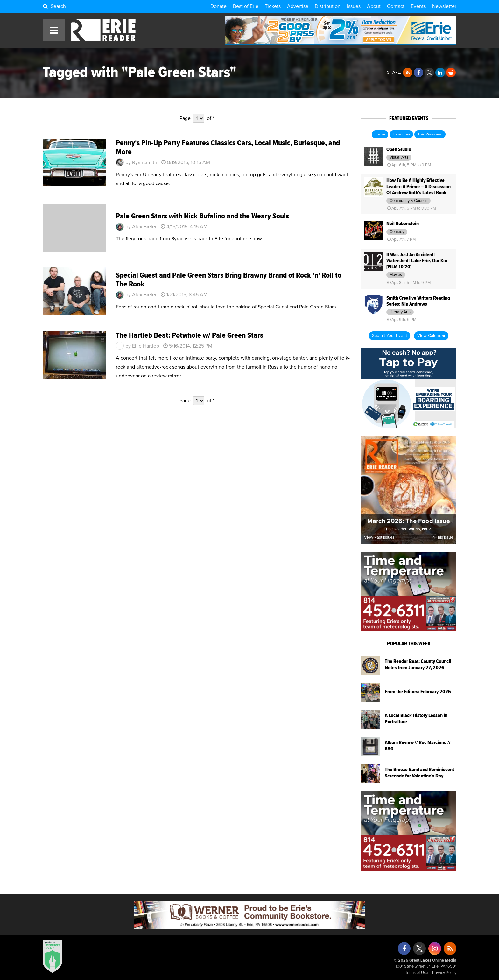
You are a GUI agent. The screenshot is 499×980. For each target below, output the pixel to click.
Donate (218, 6)
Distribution (328, 6)
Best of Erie (246, 6)
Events (418, 6)
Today (380, 135)
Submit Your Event (390, 336)
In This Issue (442, 538)
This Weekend (430, 135)
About (374, 6)
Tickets (273, 6)
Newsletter (444, 6)
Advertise (298, 6)
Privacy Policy (444, 973)
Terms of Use (417, 973)
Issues (354, 6)
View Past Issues (379, 538)
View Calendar (431, 336)
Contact (396, 6)
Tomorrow (401, 135)
